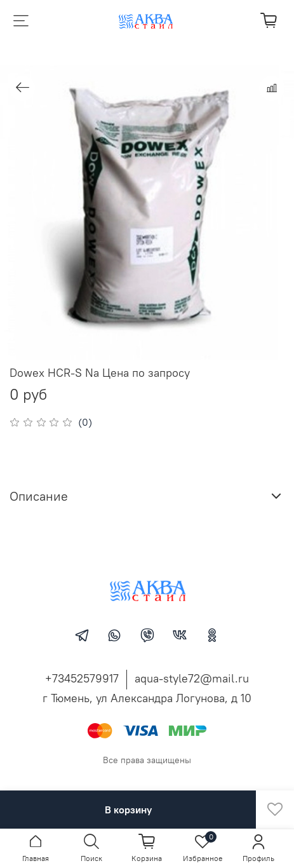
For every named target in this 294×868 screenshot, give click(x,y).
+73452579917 (82, 678)
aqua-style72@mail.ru (192, 678)
